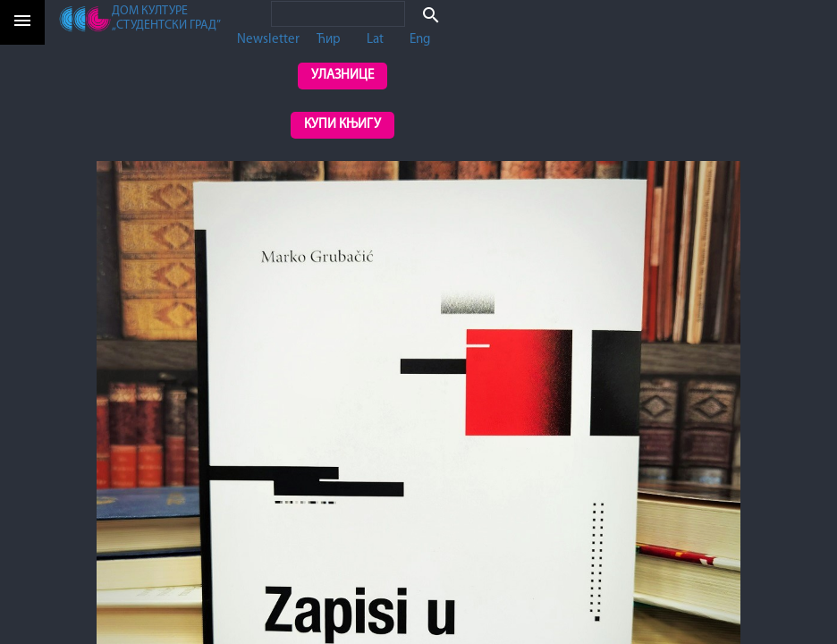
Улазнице (342, 76)
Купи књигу (342, 125)
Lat (375, 40)
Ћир (329, 40)
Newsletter (268, 40)
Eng (420, 40)
